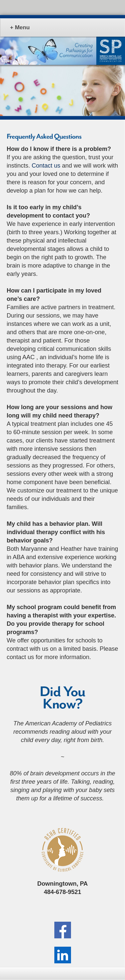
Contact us (46, 166)
